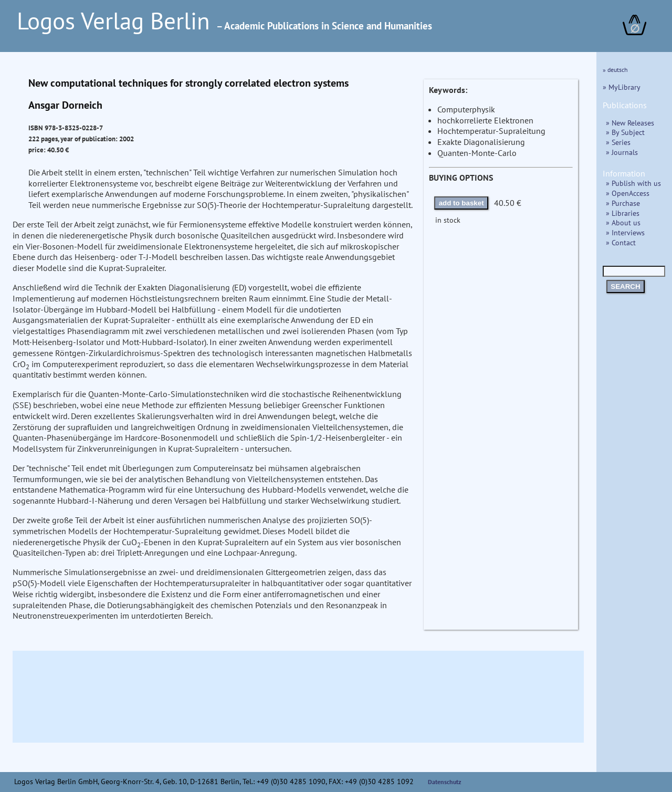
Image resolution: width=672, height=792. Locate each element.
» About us (623, 222)
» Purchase (623, 203)
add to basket (461, 203)
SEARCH (625, 286)
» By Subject (625, 132)
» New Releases (630, 123)
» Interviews (625, 232)
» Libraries (623, 213)
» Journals (622, 152)
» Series (618, 142)
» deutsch (615, 70)
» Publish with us (633, 183)
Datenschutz (445, 782)
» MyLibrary (622, 87)
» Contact (621, 242)
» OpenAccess (628, 193)
